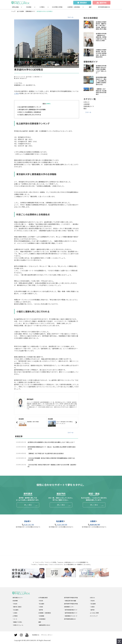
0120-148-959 (62, 525)
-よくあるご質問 (94, 613)
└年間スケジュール (18, 625)
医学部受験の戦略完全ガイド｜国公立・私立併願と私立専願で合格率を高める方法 (52, 448)
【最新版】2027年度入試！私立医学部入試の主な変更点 (46, 453)
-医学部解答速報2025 (70, 619)
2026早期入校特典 (57, 7)
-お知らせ (92, 598)
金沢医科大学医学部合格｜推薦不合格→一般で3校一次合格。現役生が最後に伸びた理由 (101, 25)
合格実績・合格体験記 (74, 7)
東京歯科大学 (23, 78)
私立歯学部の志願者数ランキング (30, 107)
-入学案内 (15, 616)
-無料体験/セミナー (18, 598)
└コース (15, 619)
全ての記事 (20, 11)
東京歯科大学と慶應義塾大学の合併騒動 (32, 109)
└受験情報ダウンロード (71, 616)
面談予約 (103, 3)
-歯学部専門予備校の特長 (71, 604)
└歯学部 (41, 610)
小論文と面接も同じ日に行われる (30, 115)
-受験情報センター (69, 607)
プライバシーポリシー (47, 635)
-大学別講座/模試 (43, 598)
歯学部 (17, 78)
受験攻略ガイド (30, 11)
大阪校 (93, 521)
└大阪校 (15, 613)
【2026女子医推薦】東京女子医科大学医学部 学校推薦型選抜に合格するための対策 (51, 459)
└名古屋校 (15, 610)
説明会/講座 (15, 7)
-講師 (40, 622)
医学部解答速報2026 (104, 7)
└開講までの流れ (17, 622)
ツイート (71, 17)
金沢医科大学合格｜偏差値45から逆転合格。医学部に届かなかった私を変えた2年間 (101, 37)
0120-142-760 (29, 525)
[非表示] (48, 104)
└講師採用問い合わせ (44, 625)
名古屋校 (60, 521)
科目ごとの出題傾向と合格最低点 (30, 112)
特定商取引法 (36, 635)
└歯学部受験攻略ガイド (71, 613)
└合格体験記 (42, 619)
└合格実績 (41, 616)
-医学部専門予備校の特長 (71, 598)
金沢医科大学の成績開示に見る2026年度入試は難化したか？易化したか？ (51, 442)
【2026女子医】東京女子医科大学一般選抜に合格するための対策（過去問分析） (52, 466)
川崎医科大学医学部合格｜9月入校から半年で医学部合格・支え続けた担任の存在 (101, 53)
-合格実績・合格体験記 (44, 613)
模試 (85, 108)
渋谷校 (27, 521)
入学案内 (42, 7)
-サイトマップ (94, 616)
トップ (13, 11)
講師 (90, 7)
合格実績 (87, 104)
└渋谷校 (15, 604)
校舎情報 (29, 7)
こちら (16, 93)
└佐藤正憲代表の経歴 (70, 601)
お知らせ (87, 102)
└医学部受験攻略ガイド (71, 610)
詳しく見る (28, 505)
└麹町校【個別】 (17, 607)
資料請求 (83, 3)
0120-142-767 (95, 525)
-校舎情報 (15, 601)
